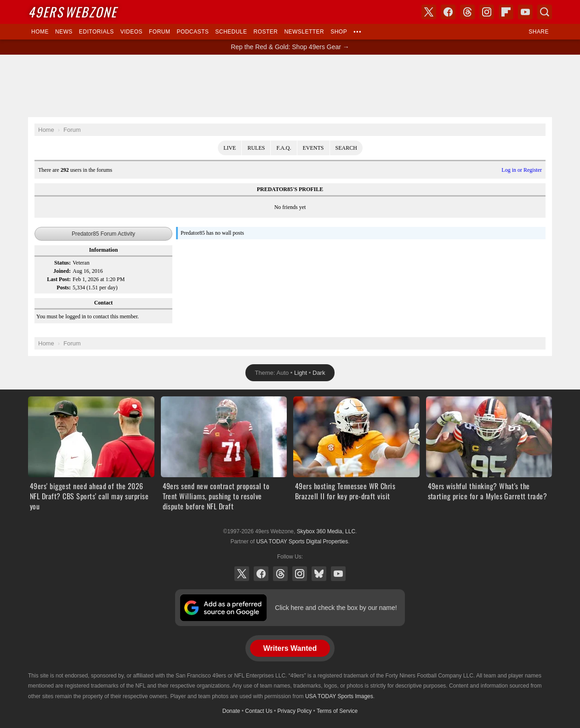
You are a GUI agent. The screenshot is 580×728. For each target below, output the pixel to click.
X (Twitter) (242, 574)
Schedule (231, 32)
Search (346, 148)
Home (40, 32)
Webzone (72, 12)
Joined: (62, 271)
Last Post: (59, 279)
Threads (280, 574)
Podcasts (193, 32)
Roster (265, 32)
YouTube (338, 574)
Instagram (300, 574)
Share (539, 32)
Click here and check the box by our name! (336, 608)
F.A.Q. (284, 148)
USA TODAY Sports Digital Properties (302, 542)
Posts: (64, 288)
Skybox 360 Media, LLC (326, 531)
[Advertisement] (290, 86)
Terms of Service (337, 711)
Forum (159, 32)
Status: (63, 263)
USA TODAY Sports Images (339, 696)
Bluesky (319, 574)
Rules (256, 148)
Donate (231, 711)
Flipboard (506, 12)
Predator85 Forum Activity (103, 234)
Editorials (97, 32)
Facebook (261, 574)
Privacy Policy (295, 711)
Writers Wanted (290, 648)
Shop (339, 32)
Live (230, 148)
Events (313, 148)
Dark (319, 373)
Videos (131, 32)
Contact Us (259, 711)
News (64, 32)
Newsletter (304, 32)
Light (301, 373)
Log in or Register (522, 170)
